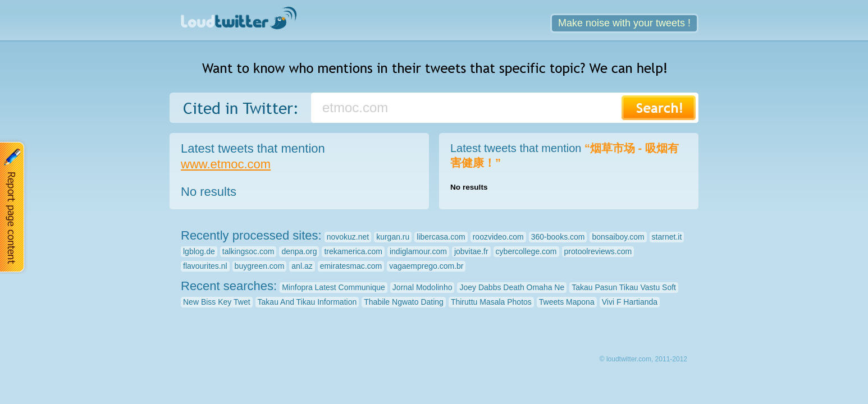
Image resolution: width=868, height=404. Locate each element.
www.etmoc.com (226, 164)
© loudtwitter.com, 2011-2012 (643, 359)
